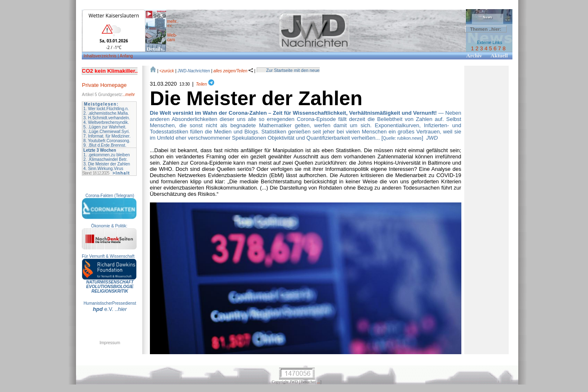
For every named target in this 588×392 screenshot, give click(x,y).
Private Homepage (104, 85)
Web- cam (172, 37)
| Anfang (125, 56)
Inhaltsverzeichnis (100, 56)
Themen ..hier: (486, 29)
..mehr (129, 95)
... (318, 382)
